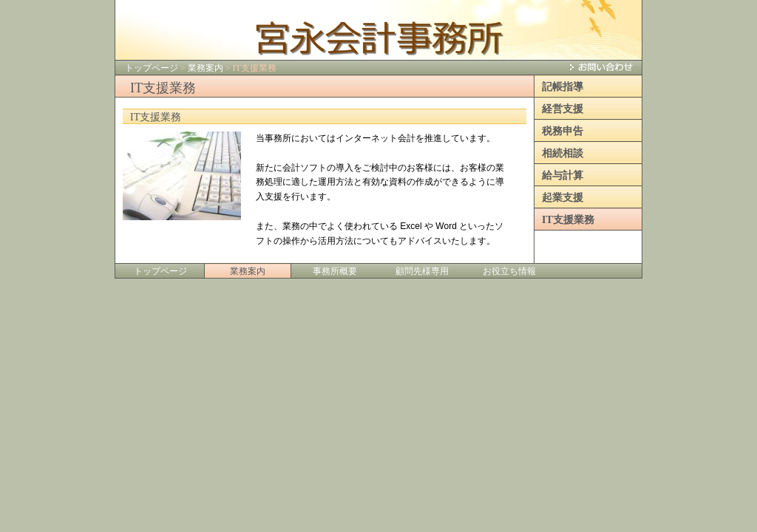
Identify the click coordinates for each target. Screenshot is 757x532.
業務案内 (206, 68)
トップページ (152, 68)
